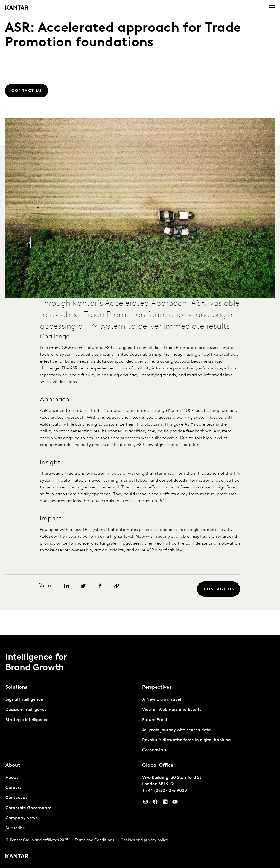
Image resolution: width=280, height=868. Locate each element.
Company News (21, 818)
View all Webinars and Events (172, 710)
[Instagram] (145, 803)
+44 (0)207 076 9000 (166, 791)
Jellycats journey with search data (177, 730)
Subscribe (15, 828)
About (12, 778)
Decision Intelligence (26, 710)
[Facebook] (155, 803)
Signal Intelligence (24, 700)
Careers (13, 788)
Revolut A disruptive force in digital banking (186, 740)
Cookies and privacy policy (144, 840)
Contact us (16, 798)
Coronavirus (154, 750)
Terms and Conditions (94, 840)
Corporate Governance (29, 808)
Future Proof (155, 720)
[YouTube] (165, 803)
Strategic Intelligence (27, 720)
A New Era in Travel (161, 700)
